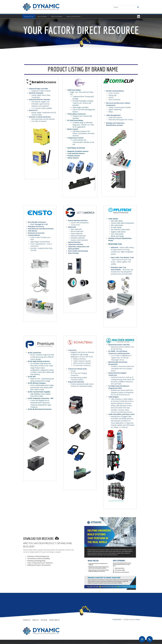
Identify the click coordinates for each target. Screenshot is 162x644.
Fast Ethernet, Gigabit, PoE (40, 102)
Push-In (111, 97)
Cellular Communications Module (120, 107)
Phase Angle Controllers (81, 107)
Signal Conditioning (115, 110)
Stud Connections (115, 100)
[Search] (126, 7)
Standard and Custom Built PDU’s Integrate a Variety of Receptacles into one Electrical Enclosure (122, 392)
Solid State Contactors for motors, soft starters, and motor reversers (84, 133)
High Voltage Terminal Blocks (40, 242)
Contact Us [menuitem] (27, 620)
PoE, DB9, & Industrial (39, 121)
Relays (111, 112)
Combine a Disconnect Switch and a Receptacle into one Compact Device (122, 369)
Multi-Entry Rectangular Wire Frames (121, 120)
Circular (73, 371)
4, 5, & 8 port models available (42, 108)
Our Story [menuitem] (44, 620)
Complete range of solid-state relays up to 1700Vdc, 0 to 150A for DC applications (83, 125)
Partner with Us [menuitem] (54, 620)
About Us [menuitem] (36, 620)
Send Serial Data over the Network (43, 119)
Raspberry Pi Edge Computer (41, 91)
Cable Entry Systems (115, 117)
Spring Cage (113, 95)
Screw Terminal (114, 93)
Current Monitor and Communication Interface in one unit (83, 142)
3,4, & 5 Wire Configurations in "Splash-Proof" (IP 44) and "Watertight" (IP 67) (121, 358)
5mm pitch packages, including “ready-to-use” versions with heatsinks (83, 103)
